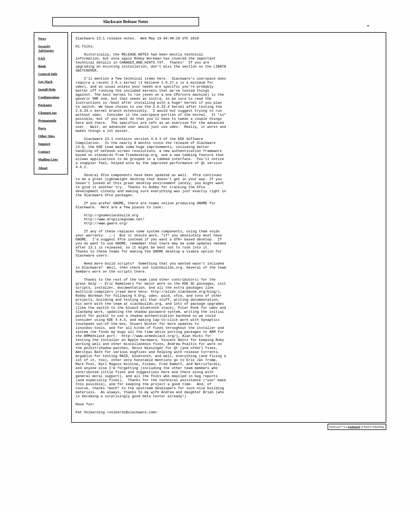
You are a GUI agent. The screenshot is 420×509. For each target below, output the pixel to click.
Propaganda (47, 120)
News (42, 38)
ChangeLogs (47, 113)
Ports (42, 128)
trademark (354, 503)
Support (44, 144)
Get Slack (45, 82)
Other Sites (46, 136)
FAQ (42, 58)
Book (42, 66)
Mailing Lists (48, 159)
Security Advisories (46, 48)
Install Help (47, 89)
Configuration (49, 97)
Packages (45, 105)
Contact (44, 152)
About (43, 168)
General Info (48, 74)
